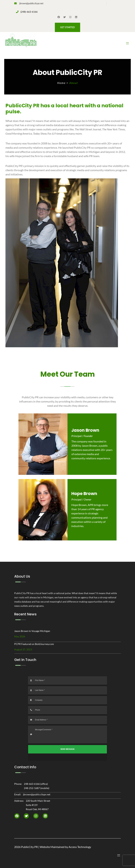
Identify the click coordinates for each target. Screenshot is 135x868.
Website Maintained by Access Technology (65, 847)
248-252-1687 (32, 788)
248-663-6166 (32, 784)
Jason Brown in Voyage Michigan (32, 631)
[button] (67, 27)
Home (62, 83)
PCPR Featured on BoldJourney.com (34, 644)
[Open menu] (127, 43)
